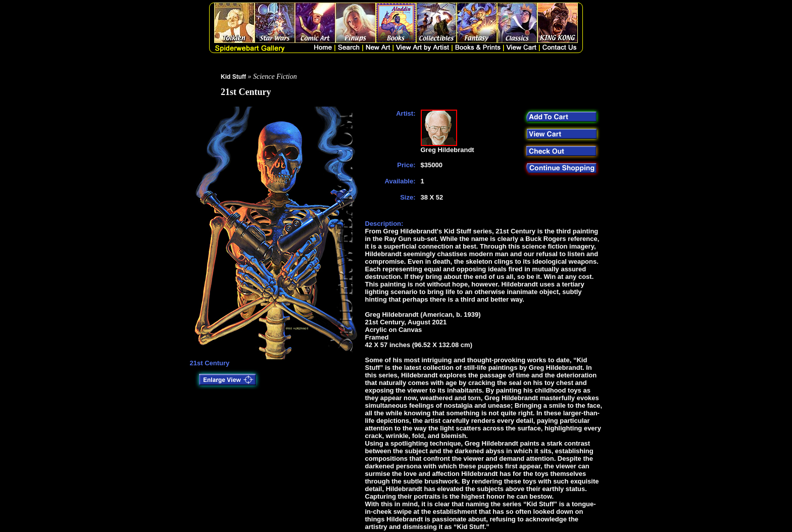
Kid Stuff (233, 77)
